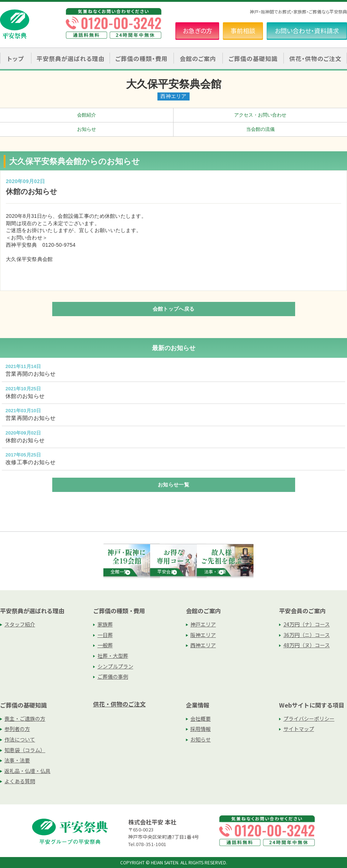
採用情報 (201, 729)
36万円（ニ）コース (307, 635)
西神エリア (203, 645)
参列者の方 (17, 729)
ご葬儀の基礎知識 (23, 705)
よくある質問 (20, 781)
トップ (16, 58)
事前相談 (243, 31)
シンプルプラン (115, 666)
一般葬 (105, 645)
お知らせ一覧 (173, 485)
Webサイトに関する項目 (312, 705)
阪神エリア (203, 635)
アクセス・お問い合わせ (260, 115)
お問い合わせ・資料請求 (307, 31)
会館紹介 (87, 115)
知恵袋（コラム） (25, 750)
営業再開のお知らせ (31, 374)
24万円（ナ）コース (307, 624)
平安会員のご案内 (302, 611)
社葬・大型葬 (113, 656)
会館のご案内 (203, 611)
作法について (20, 739)
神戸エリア (203, 624)
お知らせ (87, 129)
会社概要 (201, 719)
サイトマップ (299, 729)
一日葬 (105, 635)
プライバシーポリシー (309, 719)
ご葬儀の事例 (113, 676)
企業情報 (198, 705)
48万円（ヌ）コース (307, 645)
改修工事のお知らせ (31, 462)
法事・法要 (17, 760)
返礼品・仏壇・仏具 (27, 771)
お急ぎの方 (197, 31)
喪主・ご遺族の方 (25, 719)
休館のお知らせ (25, 396)
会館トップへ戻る (173, 309)
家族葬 (105, 624)
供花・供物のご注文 (315, 58)
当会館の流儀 (260, 129)
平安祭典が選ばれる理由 (32, 611)
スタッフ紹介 (20, 624)
